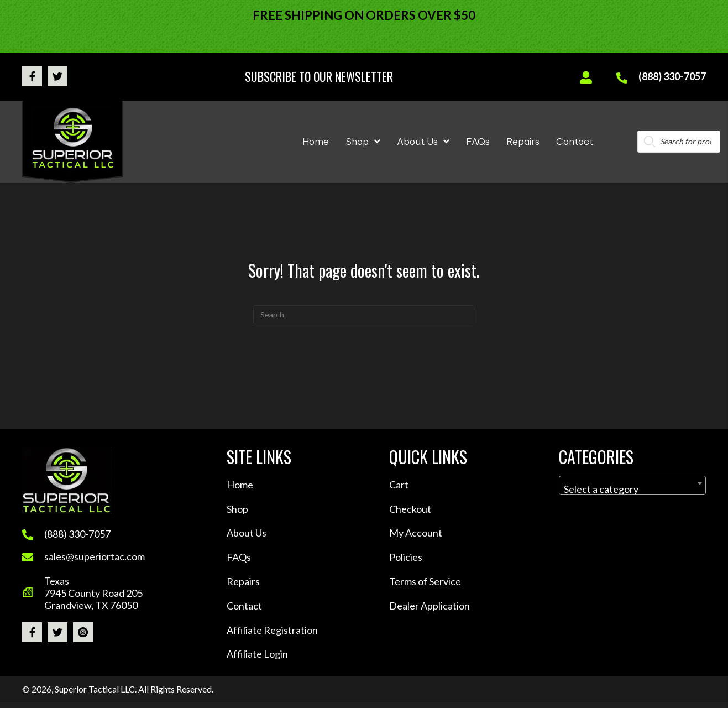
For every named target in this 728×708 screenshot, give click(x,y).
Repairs (243, 581)
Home (240, 485)
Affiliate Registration (272, 630)
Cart (399, 485)
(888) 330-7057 (672, 76)
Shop (237, 509)
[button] (32, 76)
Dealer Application (430, 606)
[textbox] (632, 489)
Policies (406, 557)
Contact (244, 606)
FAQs (239, 557)
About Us (247, 533)
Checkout (410, 509)
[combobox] (632, 485)
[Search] (364, 315)
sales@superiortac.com (95, 556)
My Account (416, 533)
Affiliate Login (257, 654)
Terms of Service (425, 581)
